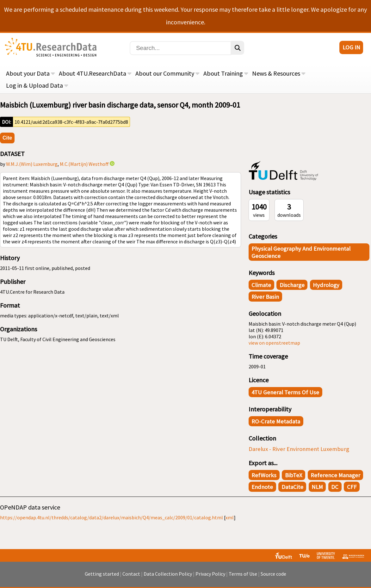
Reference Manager (335, 475)
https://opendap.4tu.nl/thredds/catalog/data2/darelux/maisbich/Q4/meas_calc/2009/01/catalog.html (111, 517)
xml (230, 517)
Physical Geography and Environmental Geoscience (301, 252)
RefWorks (264, 475)
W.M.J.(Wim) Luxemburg (32, 164)
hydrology (326, 285)
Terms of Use (243, 574)
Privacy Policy (210, 574)
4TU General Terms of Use (285, 392)
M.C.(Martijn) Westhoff (84, 164)
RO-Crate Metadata (276, 421)
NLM (317, 487)
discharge (292, 285)
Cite (7, 138)
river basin (265, 297)
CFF (352, 487)
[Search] (180, 48)
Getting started (102, 574)
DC (335, 487)
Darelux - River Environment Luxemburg (299, 449)
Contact (131, 574)
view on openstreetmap (274, 343)
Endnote (262, 487)
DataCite (292, 487)
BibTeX (294, 475)
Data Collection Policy (168, 574)
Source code (273, 574)
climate (261, 285)
